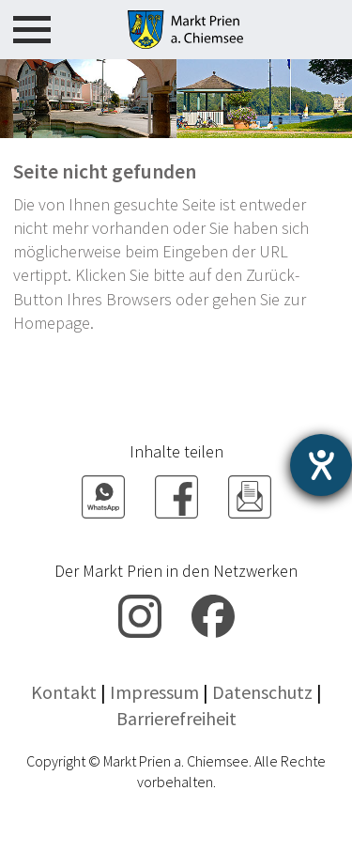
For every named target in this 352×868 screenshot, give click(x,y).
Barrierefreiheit (176, 718)
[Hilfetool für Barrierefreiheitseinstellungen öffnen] (321, 465)
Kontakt (64, 692)
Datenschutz (262, 692)
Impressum (154, 692)
